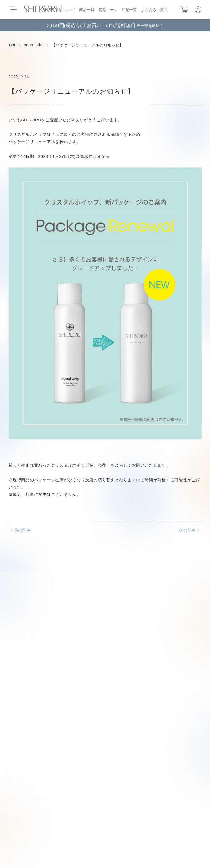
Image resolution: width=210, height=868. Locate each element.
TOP (13, 45)
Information (34, 45)
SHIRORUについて (59, 10)
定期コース (108, 10)
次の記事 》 (190, 530)
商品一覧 (87, 10)
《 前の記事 (20, 530)
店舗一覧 (129, 10)
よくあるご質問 (154, 10)
